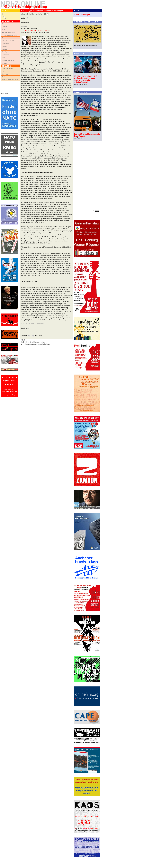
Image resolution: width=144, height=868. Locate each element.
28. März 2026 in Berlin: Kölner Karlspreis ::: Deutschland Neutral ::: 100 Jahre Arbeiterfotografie (87, 79)
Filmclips (5, 52)
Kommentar (6, 44)
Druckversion (25, 22)
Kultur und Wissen (8, 60)
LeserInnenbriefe (8, 68)
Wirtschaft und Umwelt (9, 35)
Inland (4, 29)
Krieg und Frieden (8, 41)
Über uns (5, 74)
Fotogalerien (6, 55)
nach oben (39, 336)
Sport (4, 58)
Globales (5, 38)
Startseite (24, 336)
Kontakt (4, 77)
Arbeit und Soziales (8, 32)
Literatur (5, 63)
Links (4, 71)
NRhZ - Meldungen (82, 15)
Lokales (4, 27)
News (4, 24)
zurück (23, 18)
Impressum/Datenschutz (10, 80)
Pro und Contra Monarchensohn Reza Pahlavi (87, 135)
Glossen (5, 46)
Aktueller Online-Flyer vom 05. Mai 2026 (34, 14)
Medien (4, 49)
